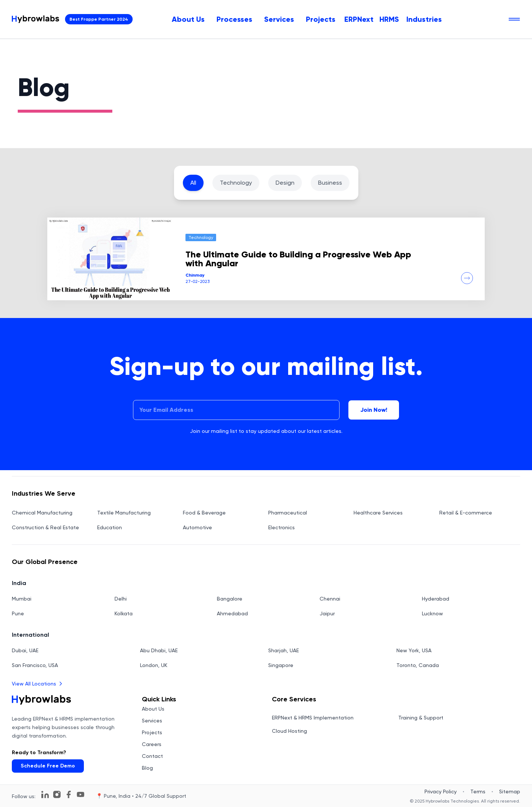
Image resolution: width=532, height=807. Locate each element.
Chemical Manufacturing (42, 513)
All (193, 183)
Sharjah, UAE (284, 650)
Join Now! (374, 410)
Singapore (281, 665)
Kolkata (124, 613)
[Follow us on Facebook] (69, 794)
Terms (478, 791)
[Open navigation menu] (514, 19)
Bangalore (230, 599)
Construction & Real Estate (45, 527)
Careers (152, 744)
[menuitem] (188, 19)
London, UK (154, 665)
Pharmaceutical (288, 513)
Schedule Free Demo (48, 766)
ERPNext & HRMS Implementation (313, 718)
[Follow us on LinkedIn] (45, 794)
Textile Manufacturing (124, 513)
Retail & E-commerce (466, 513)
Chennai (330, 599)
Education (110, 527)
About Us (188, 19)
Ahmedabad (232, 613)
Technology (236, 183)
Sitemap (510, 791)
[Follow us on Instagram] (57, 794)
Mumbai (22, 599)
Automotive (197, 527)
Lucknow (432, 613)
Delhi (121, 599)
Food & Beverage (204, 513)
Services (279, 19)
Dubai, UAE (25, 650)
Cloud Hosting (289, 731)
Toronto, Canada (418, 665)
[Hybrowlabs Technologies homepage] (35, 19)
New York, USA (414, 650)
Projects (321, 19)
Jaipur (327, 613)
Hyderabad (436, 599)
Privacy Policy (441, 791)
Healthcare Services (378, 513)
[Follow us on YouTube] (81, 794)
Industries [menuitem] (424, 19)
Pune (18, 613)
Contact (152, 756)
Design (285, 183)
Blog (147, 768)
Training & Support (421, 718)
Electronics (282, 527)
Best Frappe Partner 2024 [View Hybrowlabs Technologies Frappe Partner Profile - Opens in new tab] (99, 19)
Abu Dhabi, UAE (159, 650)
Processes (234, 19)
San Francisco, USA (35, 665)
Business (330, 183)
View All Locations (38, 684)
